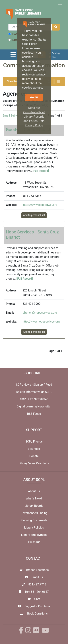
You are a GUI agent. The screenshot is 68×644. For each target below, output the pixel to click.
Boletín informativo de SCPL (34, 392)
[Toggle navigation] (60, 4)
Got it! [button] (34, 97)
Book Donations (37, 614)
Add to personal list (34, 215)
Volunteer (34, 449)
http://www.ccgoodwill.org (40, 205)
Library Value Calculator (34, 463)
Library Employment (34, 535)
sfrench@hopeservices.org (40, 313)
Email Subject (12, 116)
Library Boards (34, 506)
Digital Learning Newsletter (34, 406)
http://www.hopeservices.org (41, 322)
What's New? (34, 498)
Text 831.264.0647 (37, 592)
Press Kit (34, 542)
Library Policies (34, 528)
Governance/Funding (34, 513)
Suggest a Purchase (38, 606)
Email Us (37, 577)
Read (49, 385)
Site (13, 40)
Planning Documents (34, 520)
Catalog (15, 34)
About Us (34, 491)
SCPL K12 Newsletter (34, 399)
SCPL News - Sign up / (31, 385)
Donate (34, 456)
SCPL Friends (34, 442)
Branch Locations (38, 570)
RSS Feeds (34, 414)
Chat (37, 599)
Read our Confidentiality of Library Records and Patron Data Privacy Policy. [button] (34, 117)
